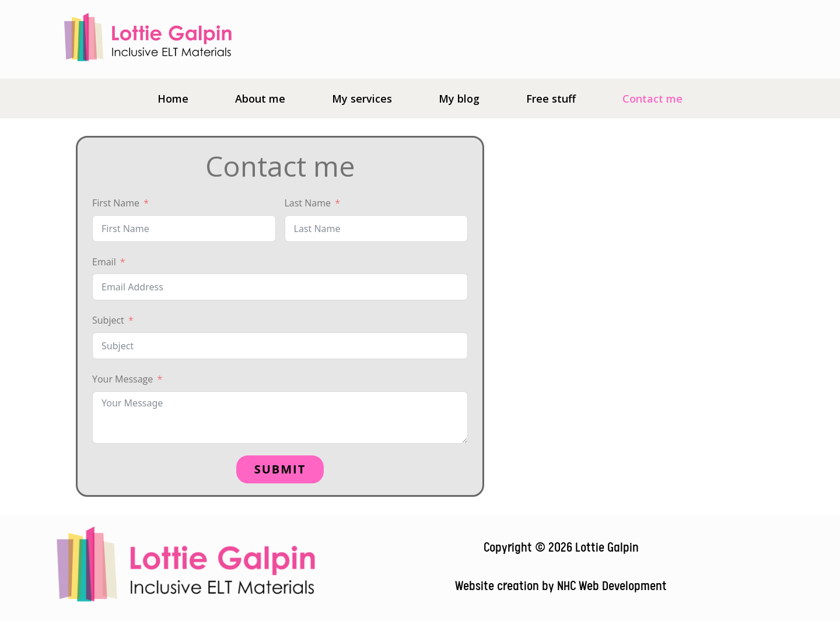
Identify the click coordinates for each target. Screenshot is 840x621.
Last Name (308, 203)
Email (104, 262)
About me (260, 99)
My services (362, 99)
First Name (116, 203)
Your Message (123, 379)
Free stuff (551, 99)
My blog (459, 99)
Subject (108, 320)
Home (173, 99)
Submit (280, 469)
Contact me (652, 99)
